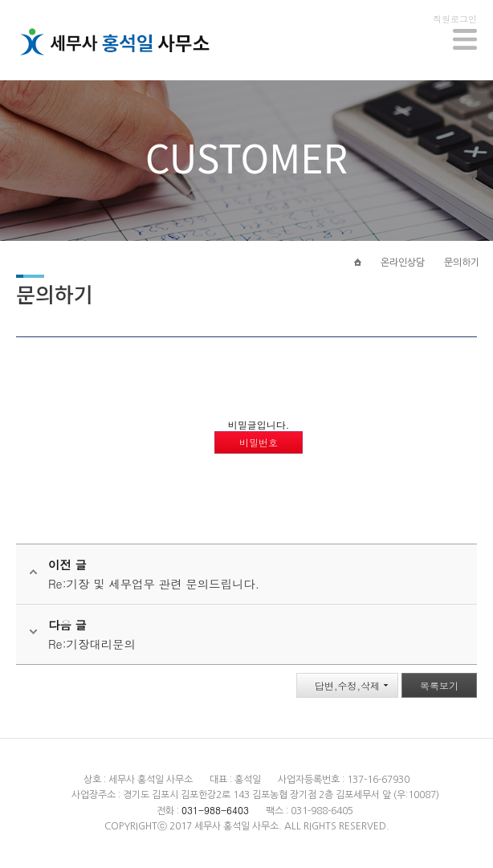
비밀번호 (259, 442)
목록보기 (439, 685)
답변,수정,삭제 (347, 685)
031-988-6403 (215, 810)
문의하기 (462, 263)
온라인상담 (403, 263)
